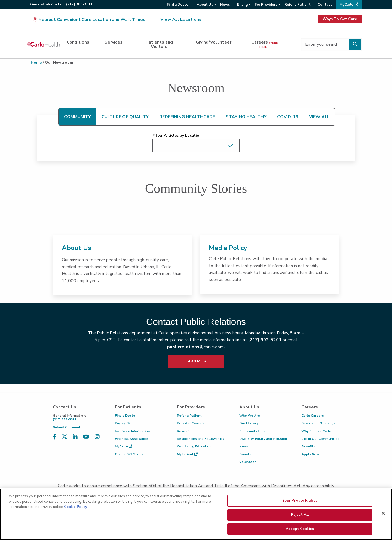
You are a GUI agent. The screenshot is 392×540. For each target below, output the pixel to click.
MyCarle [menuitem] (346, 5)
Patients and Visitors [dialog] (159, 44)
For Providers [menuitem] (266, 5)
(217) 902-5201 (265, 340)
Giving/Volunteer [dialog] (214, 42)
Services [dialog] (114, 42)
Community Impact (254, 431)
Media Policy (228, 248)
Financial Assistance (131, 439)
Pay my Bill (123, 423)
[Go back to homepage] (44, 44)
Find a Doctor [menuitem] (178, 5)
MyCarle (123, 446)
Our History (249, 423)
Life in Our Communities (320, 439)
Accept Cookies (300, 533)
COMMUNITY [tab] (77, 117)
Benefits (308, 446)
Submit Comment (67, 427)
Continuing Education (194, 446)
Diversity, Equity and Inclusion (263, 439)
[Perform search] (355, 44)
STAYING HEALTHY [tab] (246, 117)
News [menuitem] (225, 5)
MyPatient (187, 454)
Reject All (300, 519)
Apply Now (310, 454)
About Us (76, 248)
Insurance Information (132, 431)
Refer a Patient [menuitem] (298, 5)
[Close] (383, 518)
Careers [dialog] (264, 44)
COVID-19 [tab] (288, 117)
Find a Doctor (126, 416)
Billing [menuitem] (242, 5)
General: (62, 4)
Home (36, 62)
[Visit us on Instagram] (97, 437)
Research (185, 431)
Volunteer (248, 462)
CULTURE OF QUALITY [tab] (125, 117)
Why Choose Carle (316, 431)
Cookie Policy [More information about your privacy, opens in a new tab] (76, 511)
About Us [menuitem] (205, 5)
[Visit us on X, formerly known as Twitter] (65, 437)
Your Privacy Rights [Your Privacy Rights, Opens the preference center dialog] (300, 505)
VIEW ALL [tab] (319, 117)
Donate (245, 454)
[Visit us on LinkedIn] (75, 437)
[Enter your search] (331, 44)
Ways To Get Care (340, 19)
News (244, 446)
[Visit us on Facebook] (55, 437)
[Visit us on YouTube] (86, 437)
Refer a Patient (189, 416)
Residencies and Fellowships (201, 439)
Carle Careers (313, 416)
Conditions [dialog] (78, 42)
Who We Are (250, 416)
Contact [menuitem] (325, 5)
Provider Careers (191, 423)
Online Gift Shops (129, 454)
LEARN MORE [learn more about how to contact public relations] (196, 361)
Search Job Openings (318, 423)
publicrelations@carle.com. (196, 347)
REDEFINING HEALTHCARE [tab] (187, 117)
